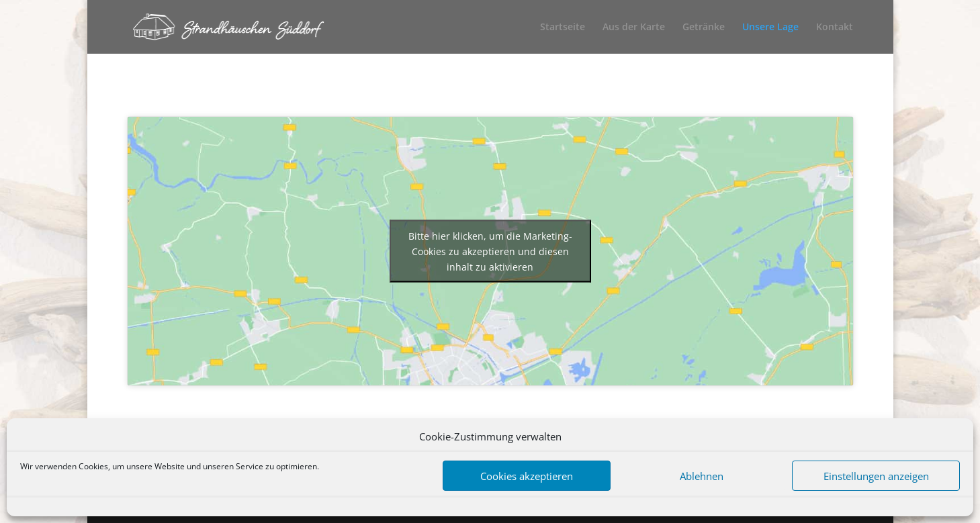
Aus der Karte (634, 28)
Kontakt (835, 28)
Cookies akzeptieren (527, 476)
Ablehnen (702, 476)
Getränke (704, 28)
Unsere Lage (770, 28)
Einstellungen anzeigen (876, 476)
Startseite (563, 28)
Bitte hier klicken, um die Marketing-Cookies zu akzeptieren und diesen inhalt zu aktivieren (490, 251)
